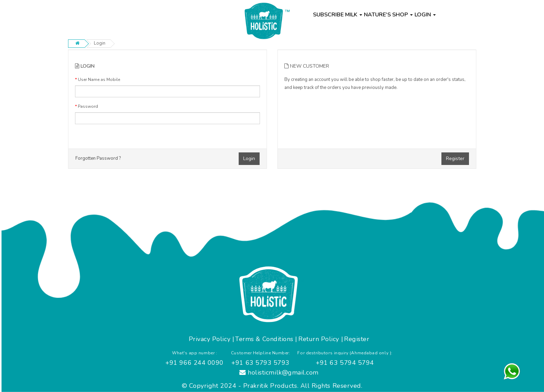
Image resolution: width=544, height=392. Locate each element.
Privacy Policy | (212, 339)
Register (455, 159)
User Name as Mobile (99, 80)
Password (88, 106)
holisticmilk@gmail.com (279, 372)
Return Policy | (321, 339)
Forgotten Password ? (98, 158)
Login (100, 43)
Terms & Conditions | (266, 339)
